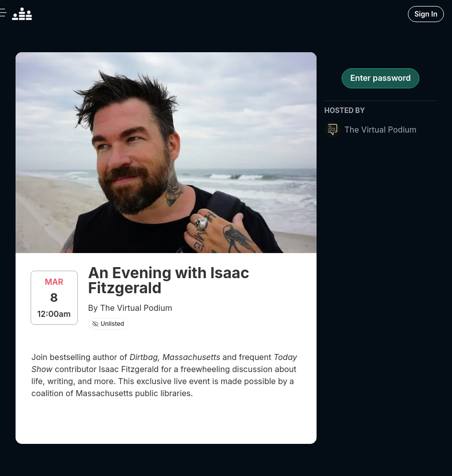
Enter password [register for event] (381, 78)
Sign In (426, 14)
